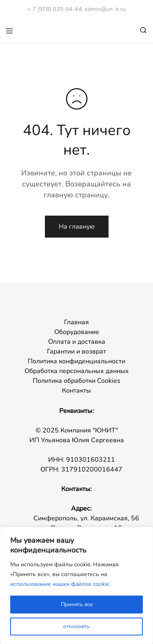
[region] (76, 585)
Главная (76, 322)
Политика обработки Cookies (76, 381)
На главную (77, 227)
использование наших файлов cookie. (61, 584)
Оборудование (77, 332)
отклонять (76, 626)
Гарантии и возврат (76, 351)
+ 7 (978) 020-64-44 (54, 9)
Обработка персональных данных (77, 371)
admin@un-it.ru (105, 9)
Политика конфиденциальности (76, 361)
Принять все (77, 604)
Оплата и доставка (77, 342)
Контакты (76, 391)
